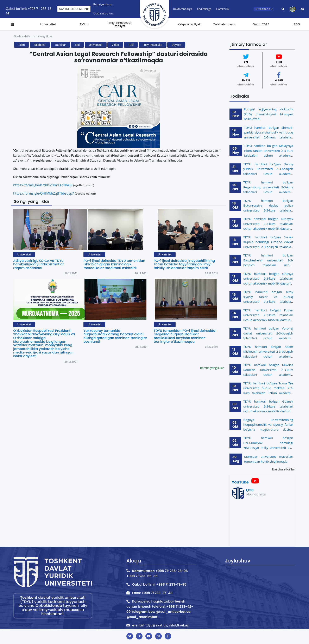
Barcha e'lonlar (284, 469)
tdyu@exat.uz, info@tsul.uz (167, 625)
